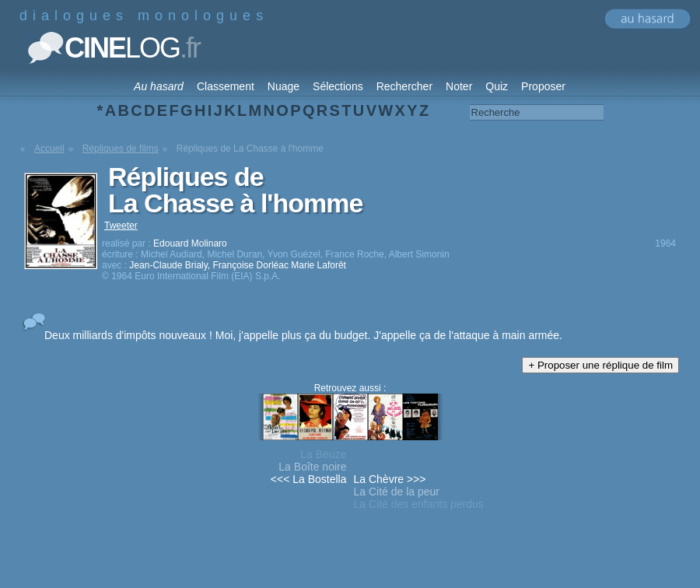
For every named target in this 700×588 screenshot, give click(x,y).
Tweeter (121, 226)
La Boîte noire (312, 467)
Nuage (283, 86)
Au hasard (159, 86)
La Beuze (323, 454)
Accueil (49, 149)
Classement (226, 86)
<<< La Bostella (309, 479)
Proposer (543, 86)
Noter (459, 86)
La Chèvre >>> (390, 479)
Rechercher (404, 86)
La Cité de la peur (397, 492)
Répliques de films (121, 149)
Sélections (338, 86)
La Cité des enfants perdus (419, 504)
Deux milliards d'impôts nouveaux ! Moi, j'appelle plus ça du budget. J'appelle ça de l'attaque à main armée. (303, 335)
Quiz (497, 86)
